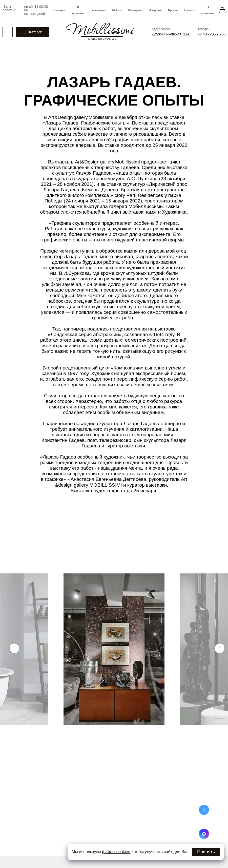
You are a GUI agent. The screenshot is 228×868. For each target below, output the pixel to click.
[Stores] (222, 10)
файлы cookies (116, 852)
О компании (208, 10)
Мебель (117, 10)
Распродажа (98, 10)
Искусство (155, 10)
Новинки (59, 10)
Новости (190, 10)
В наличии (78, 10)
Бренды (173, 10)
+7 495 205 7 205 (212, 34)
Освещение (135, 10)
